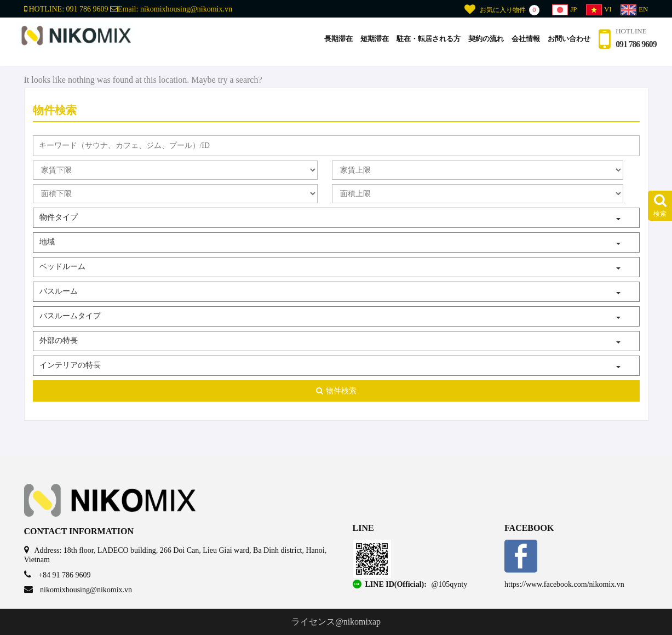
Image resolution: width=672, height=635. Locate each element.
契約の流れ (479, 43)
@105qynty (449, 584)
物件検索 (336, 391)
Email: (171, 9)
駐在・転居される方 (422, 43)
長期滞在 (332, 43)
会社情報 (519, 43)
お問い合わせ (562, 43)
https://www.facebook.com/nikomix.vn (564, 584)
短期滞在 (368, 43)
